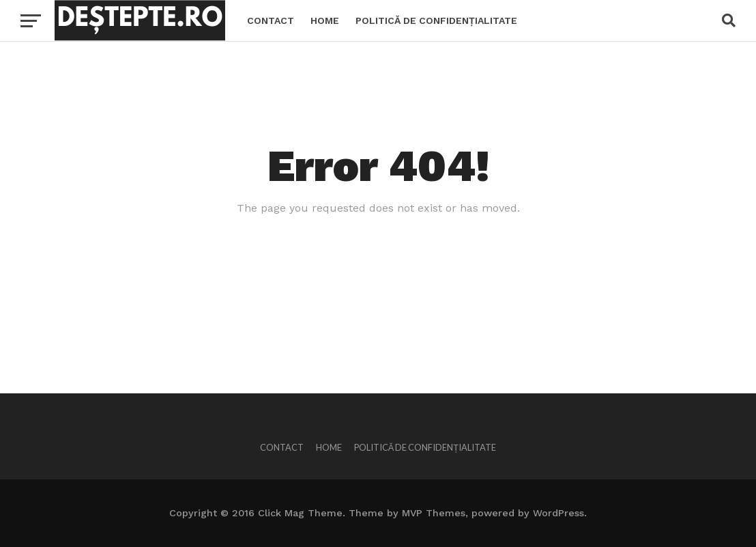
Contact (271, 20)
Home (325, 20)
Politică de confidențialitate (436, 20)
